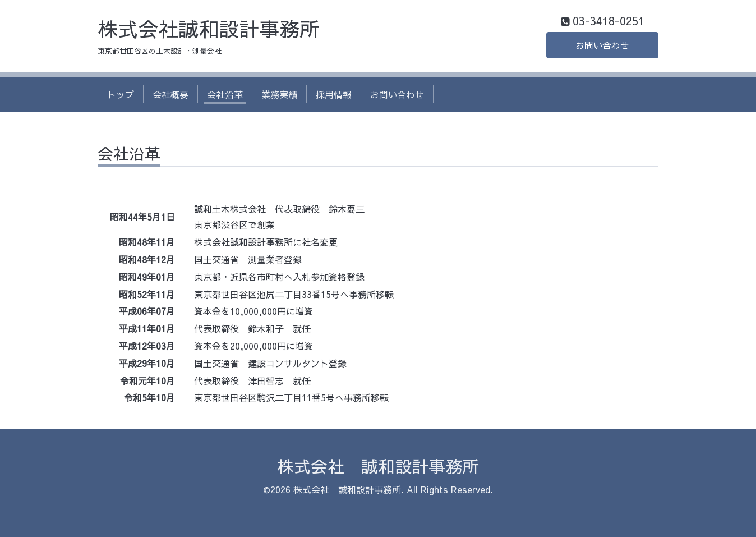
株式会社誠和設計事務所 (209, 29)
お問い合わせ (602, 45)
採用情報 (334, 94)
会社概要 (170, 94)
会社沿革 (225, 94)
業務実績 (279, 94)
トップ (121, 94)
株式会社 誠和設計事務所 (378, 466)
